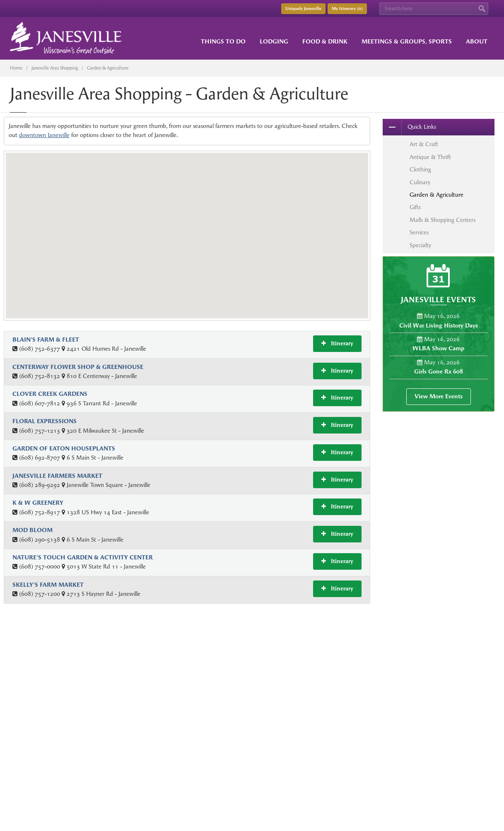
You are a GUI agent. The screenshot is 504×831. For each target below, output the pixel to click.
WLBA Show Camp (438, 348)
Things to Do (223, 42)
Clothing (420, 170)
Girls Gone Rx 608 (439, 372)
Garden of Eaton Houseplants (64, 449)
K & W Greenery (38, 503)
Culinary (420, 182)
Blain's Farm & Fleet (46, 340)
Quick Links (409, 127)
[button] (191, 198)
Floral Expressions (45, 421)
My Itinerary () (347, 9)
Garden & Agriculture (436, 195)
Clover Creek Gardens (50, 394)
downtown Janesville (44, 135)
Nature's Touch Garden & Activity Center (83, 558)
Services (419, 232)
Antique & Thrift (430, 157)
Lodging (274, 42)
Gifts (415, 207)
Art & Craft (424, 144)
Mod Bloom (33, 530)
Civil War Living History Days (439, 326)
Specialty (420, 245)
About (477, 42)
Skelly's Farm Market (48, 585)
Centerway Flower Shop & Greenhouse (78, 367)
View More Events (439, 396)
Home (16, 68)
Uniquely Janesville (303, 9)
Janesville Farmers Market (57, 476)
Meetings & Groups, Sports (407, 42)
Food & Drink (325, 42)
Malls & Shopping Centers (443, 220)
